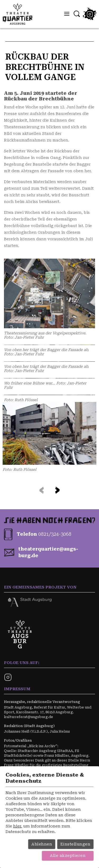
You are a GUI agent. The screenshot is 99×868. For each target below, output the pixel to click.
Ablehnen (42, 844)
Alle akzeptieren (68, 856)
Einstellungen (76, 844)
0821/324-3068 (55, 534)
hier (17, 826)
